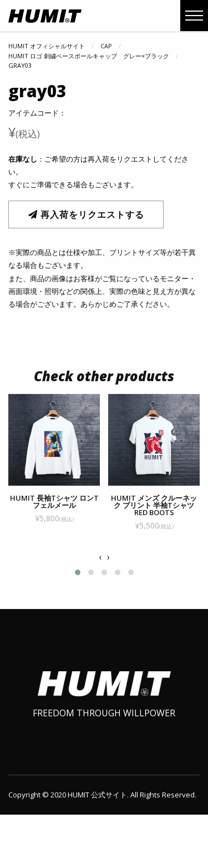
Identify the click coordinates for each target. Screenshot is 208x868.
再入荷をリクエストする (86, 214)
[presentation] (100, 568)
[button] (78, 583)
